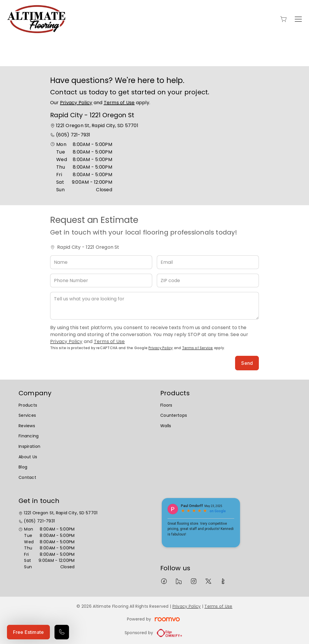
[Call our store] (62, 632)
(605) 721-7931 (73, 135)
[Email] (208, 262)
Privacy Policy (76, 103)
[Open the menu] (298, 19)
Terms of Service (198, 348)
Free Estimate (28, 632)
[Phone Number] (101, 280)
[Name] (101, 262)
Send (247, 363)
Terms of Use (119, 103)
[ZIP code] (208, 280)
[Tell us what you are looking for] (154, 306)
